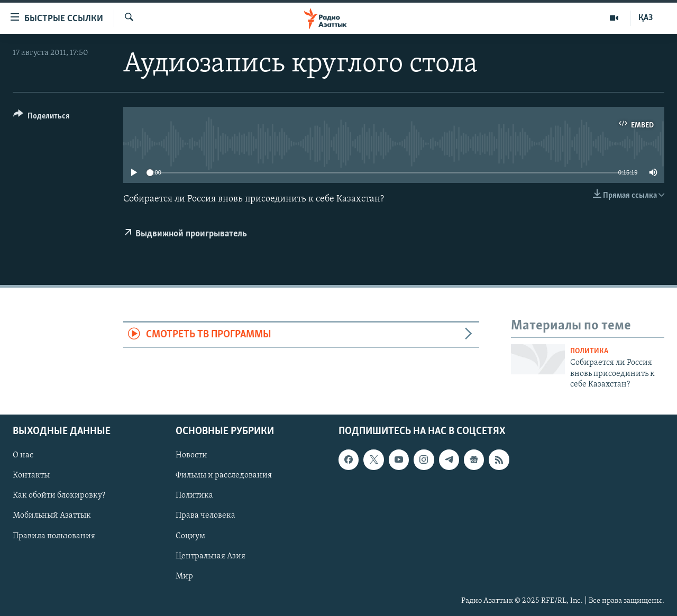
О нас (23, 455)
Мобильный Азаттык (52, 516)
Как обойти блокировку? (59, 495)
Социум (190, 536)
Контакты (31, 475)
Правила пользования (54, 536)
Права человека (205, 516)
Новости (191, 455)
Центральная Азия (211, 556)
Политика (589, 351)
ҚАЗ (646, 18)
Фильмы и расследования (224, 475)
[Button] (42, 118)
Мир (184, 576)
